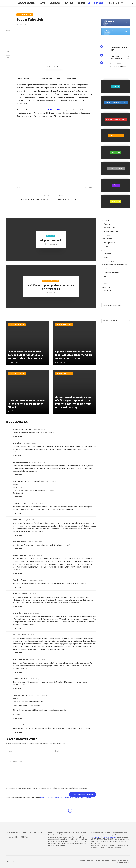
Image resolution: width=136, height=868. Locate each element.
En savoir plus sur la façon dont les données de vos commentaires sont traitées (67, 798)
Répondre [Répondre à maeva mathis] (18, 574)
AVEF (105, 269)
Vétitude (107, 235)
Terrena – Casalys (110, 261)
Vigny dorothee (20, 613)
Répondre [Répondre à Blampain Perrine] (18, 606)
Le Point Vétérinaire (111, 231)
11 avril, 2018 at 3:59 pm (30, 520)
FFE (105, 276)
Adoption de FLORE (67, 199)
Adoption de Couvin (51, 240)
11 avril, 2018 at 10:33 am (49, 481)
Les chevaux (55, 3)
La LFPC (42, 3)
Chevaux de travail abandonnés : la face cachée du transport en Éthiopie (27, 404)
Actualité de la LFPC (27, 3)
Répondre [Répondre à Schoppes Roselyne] (18, 475)
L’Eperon (107, 224)
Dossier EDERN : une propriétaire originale (119, 65)
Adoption (51, 236)
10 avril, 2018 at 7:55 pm (30, 443)
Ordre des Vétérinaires (112, 272)
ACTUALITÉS (106, 220)
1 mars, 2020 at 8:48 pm (36, 725)
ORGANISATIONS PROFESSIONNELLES (114, 265)
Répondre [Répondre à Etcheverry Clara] (18, 513)
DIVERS (104, 250)
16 (28, 24)
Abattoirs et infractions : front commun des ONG (120, 57)
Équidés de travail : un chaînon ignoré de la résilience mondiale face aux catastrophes (74, 355)
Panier (119, 860)
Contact (81, 3)
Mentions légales (123, 863)
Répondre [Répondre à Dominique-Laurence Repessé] (18, 497)
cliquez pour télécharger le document (104, 837)
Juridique (69, 3)
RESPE (106, 257)
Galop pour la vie (110, 243)
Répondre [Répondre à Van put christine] (18, 672)
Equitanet (107, 254)
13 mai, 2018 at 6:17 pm (33, 679)
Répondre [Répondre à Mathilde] (18, 456)
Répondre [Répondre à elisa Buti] (18, 535)
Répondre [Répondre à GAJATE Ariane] (18, 653)
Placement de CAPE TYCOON (35, 199)
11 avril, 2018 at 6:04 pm (35, 542)
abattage (19, 188)
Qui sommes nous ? (87, 860)
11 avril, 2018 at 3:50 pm (37, 503)
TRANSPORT (106, 287)
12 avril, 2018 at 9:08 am (37, 594)
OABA (106, 246)
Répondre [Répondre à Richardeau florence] (18, 436)
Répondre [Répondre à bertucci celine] (18, 549)
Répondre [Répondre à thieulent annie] (18, 718)
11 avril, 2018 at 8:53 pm (37, 580)
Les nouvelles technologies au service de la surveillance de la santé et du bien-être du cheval (26, 355)
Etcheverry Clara (20, 503)
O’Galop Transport (110, 291)
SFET (105, 283)
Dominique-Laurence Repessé (26, 481)
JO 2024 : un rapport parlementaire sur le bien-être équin (51, 287)
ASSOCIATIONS (107, 239)
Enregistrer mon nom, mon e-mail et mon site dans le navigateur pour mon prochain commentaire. (48, 788)
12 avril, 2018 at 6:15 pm (36, 613)
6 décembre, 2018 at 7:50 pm (37, 695)
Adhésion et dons (96, 3)
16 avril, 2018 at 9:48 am (35, 635)
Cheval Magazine (110, 228)
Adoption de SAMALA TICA (119, 49)
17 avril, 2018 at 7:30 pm (37, 660)
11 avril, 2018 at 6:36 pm (35, 555)
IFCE (105, 280)
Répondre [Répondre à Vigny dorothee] (18, 628)
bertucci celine (19, 542)
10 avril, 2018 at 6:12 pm (40, 429)
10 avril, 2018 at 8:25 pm (39, 462)
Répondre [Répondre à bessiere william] (18, 732)
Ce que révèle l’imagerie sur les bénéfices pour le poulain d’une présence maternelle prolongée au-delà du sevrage (73, 402)
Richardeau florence (22, 429)
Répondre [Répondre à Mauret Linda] (18, 689)
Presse (113, 860)
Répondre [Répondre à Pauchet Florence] (18, 587)
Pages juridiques (102, 860)
